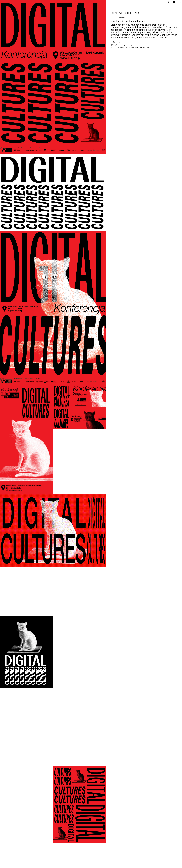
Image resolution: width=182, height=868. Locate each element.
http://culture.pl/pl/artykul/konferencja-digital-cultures (133, 48)
